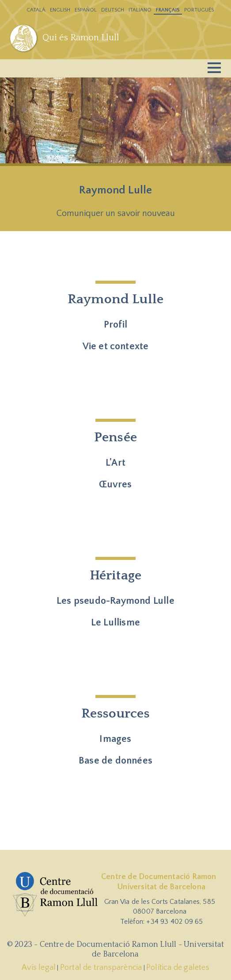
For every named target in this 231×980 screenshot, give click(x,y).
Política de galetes (178, 968)
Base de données (115, 761)
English (60, 10)
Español (86, 10)
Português (199, 10)
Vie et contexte (116, 346)
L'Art (115, 463)
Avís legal (39, 968)
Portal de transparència (101, 968)
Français (168, 10)
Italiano (140, 10)
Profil (115, 325)
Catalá (36, 10)
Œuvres (115, 484)
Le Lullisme (115, 623)
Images (115, 739)
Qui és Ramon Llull (81, 38)
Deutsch (113, 10)
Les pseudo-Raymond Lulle (115, 601)
